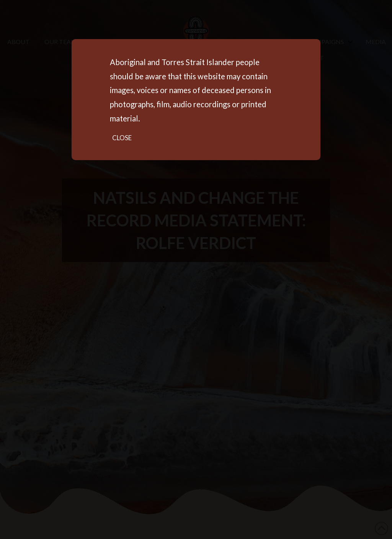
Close (122, 138)
